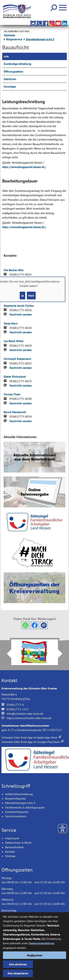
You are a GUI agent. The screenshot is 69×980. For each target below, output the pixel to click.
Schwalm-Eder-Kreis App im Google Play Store (32, 742)
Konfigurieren (35, 955)
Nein (31, 296)
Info (6, 56)
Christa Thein (12, 394)
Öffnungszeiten (13, 71)
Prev (7, 654)
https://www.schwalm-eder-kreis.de (29, 718)
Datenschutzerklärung (41, 943)
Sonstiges (10, 86)
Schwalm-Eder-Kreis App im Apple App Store (31, 737)
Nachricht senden (21, 314)
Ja (23, 296)
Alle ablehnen (18, 964)
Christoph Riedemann (17, 359)
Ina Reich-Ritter (14, 341)
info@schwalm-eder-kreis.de (25, 714)
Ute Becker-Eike (14, 270)
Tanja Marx (11, 323)
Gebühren (10, 79)
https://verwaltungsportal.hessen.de (24, 167)
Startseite (9, 35)
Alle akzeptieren (18, 973)
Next (62, 654)
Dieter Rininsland (15, 377)
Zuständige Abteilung (17, 64)
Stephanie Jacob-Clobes (19, 306)
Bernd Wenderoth (15, 412)
